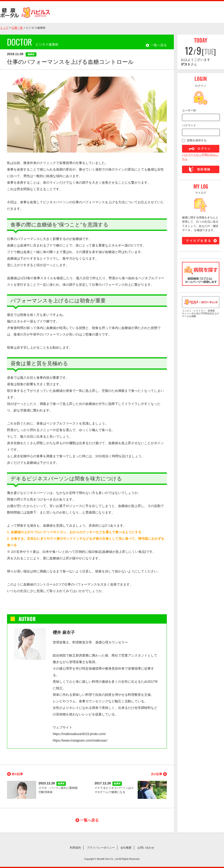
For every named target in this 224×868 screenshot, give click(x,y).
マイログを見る (199, 241)
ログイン (204, 149)
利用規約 (75, 848)
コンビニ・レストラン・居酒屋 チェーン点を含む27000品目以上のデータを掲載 (201, 307)
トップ (4, 28)
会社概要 (126, 848)
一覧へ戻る (159, 45)
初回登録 (204, 169)
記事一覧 (17, 28)
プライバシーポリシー (101, 848)
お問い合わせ (146, 848)
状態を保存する (197, 140)
